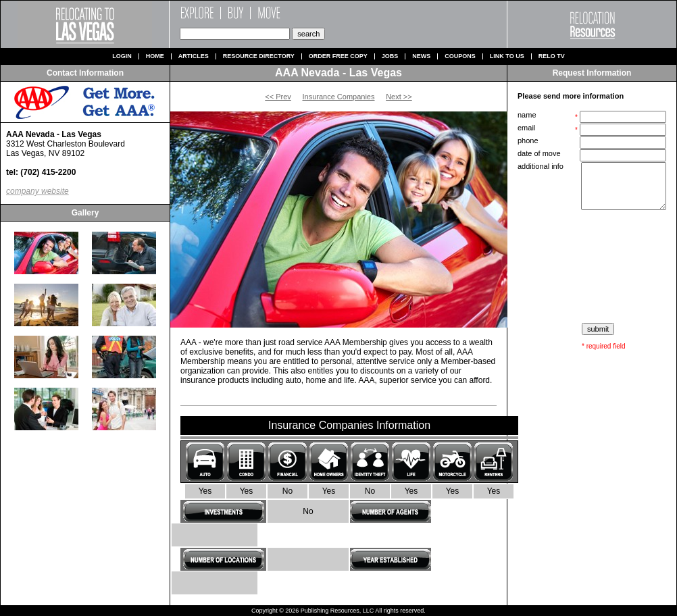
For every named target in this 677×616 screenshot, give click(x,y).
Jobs (390, 56)
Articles (194, 56)
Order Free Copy (338, 56)
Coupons (460, 56)
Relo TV (552, 56)
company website (37, 191)
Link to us (507, 56)
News (421, 56)
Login (122, 56)
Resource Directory (259, 56)
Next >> (399, 97)
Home (155, 56)
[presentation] (593, 267)
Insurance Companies (338, 97)
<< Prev (278, 97)
